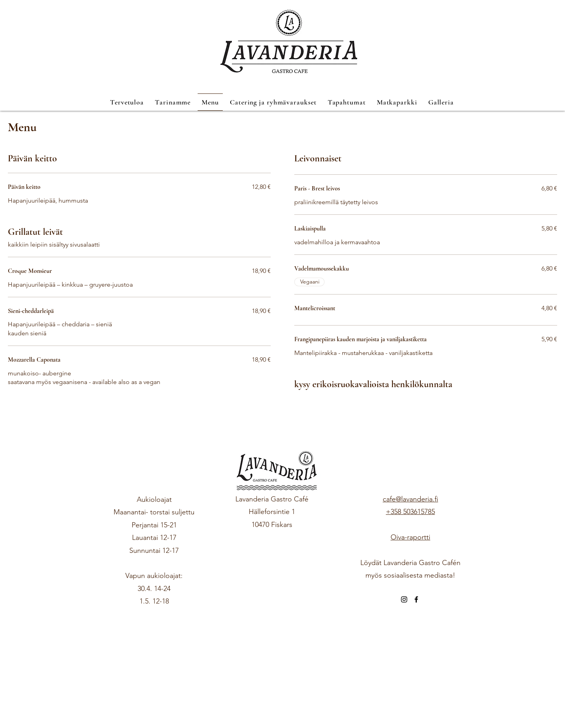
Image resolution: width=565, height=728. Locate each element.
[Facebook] (416, 599)
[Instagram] (404, 599)
